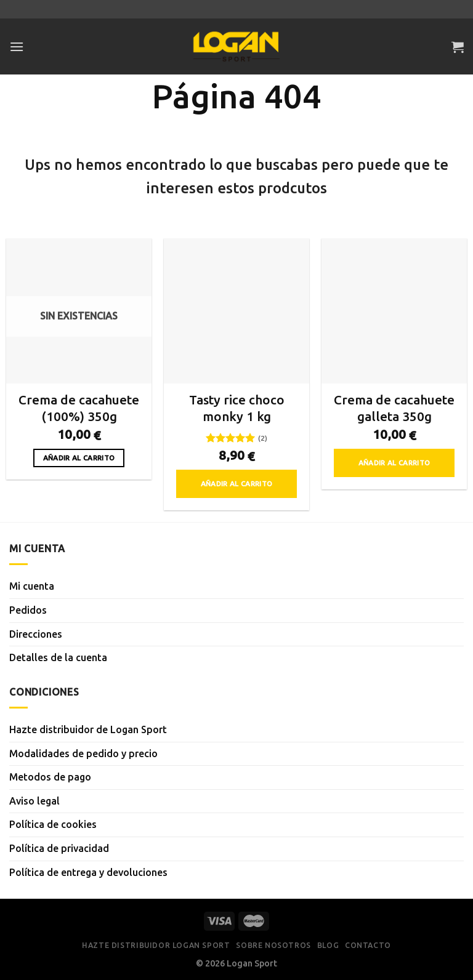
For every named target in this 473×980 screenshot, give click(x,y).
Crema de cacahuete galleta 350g (394, 408)
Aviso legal (34, 801)
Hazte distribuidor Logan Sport (156, 945)
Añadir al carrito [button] (237, 484)
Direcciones (36, 634)
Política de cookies (53, 824)
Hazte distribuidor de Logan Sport (88, 729)
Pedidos (28, 610)
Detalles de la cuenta (58, 657)
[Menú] (17, 46)
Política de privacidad (59, 848)
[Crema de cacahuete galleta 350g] (394, 311)
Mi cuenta (32, 586)
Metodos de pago (50, 777)
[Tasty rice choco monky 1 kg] (236, 311)
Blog (328, 945)
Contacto (368, 945)
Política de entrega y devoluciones (88, 872)
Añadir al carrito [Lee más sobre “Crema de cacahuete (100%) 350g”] (79, 458)
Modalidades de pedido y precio (83, 753)
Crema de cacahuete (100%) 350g (79, 408)
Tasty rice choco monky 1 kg (237, 408)
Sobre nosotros (273, 945)
